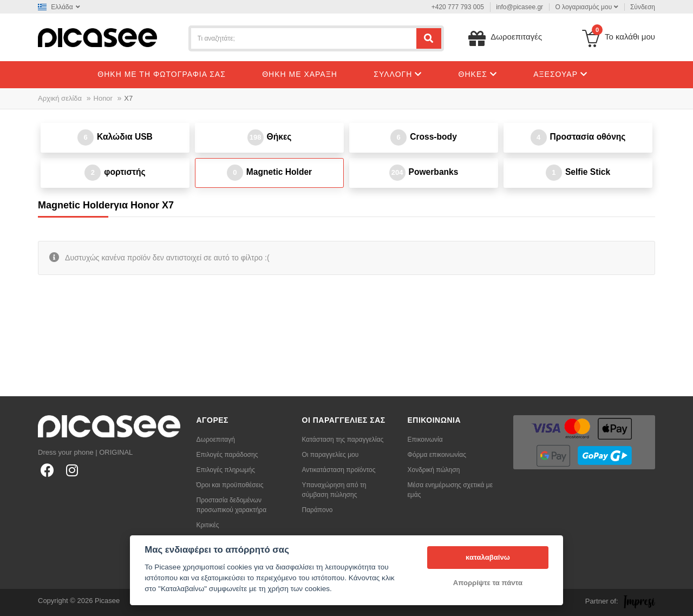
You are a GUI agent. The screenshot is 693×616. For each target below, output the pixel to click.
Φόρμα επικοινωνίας (437, 455)
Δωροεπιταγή (216, 440)
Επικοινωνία (425, 440)
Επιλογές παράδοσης (227, 455)
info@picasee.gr (519, 7)
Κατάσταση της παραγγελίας (343, 440)
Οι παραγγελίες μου (331, 455)
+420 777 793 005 (458, 7)
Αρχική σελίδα (60, 98)
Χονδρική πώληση (434, 470)
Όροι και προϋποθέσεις (230, 485)
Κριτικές (208, 525)
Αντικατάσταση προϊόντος (339, 470)
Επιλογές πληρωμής (226, 470)
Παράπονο (318, 510)
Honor (103, 98)
